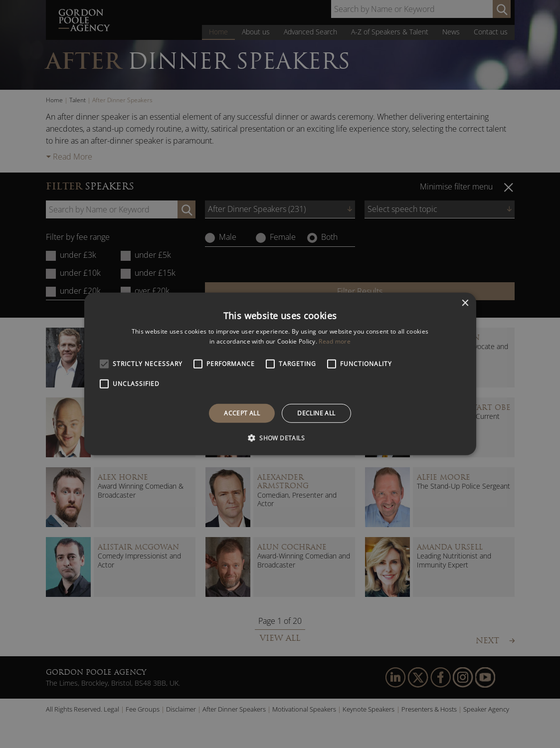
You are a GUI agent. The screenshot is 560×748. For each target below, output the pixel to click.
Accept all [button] (242, 413)
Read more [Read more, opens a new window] (335, 341)
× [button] (465, 303)
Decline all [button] (316, 413)
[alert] (280, 374)
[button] (280, 438)
